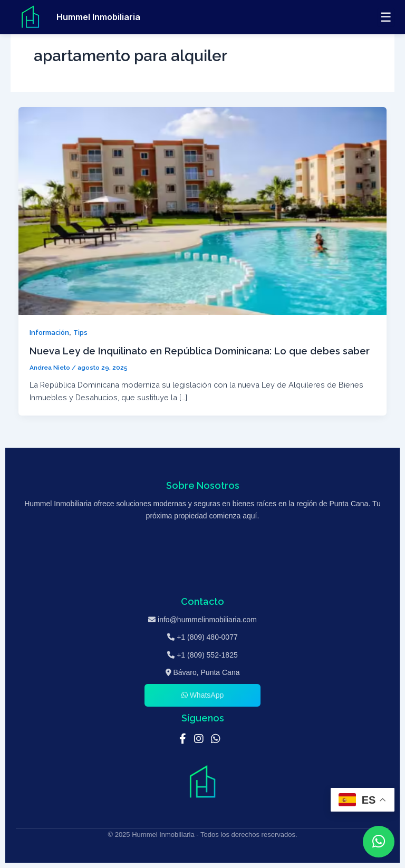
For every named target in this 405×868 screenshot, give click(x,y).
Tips (80, 332)
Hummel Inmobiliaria (98, 17)
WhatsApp (202, 695)
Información (49, 332)
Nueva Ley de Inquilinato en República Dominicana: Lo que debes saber (200, 351)
